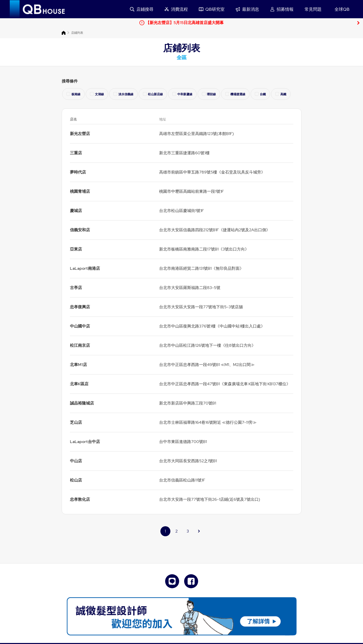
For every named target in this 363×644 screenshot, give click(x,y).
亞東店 (76, 249)
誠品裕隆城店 (82, 403)
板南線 (73, 94)
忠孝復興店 (80, 307)
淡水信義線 (123, 94)
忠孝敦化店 (80, 499)
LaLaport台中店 (85, 442)
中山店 (76, 461)
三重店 (76, 153)
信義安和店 (80, 230)
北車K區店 (79, 384)
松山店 (76, 480)
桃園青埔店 (80, 191)
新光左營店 (80, 134)
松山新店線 (153, 94)
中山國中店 (80, 326)
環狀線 (209, 94)
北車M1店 (78, 365)
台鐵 (260, 94)
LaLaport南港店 (85, 268)
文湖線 (97, 94)
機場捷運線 (235, 94)
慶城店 (76, 211)
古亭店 (76, 288)
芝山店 (76, 422)
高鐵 (281, 94)
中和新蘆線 (182, 94)
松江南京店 (80, 345)
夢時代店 (78, 172)
